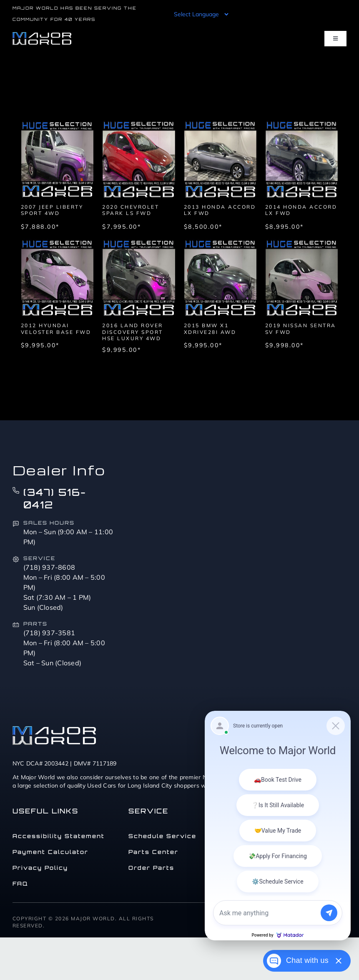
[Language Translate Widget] (200, 14)
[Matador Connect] (278, 826)
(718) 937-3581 (49, 633)
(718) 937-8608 (49, 567)
